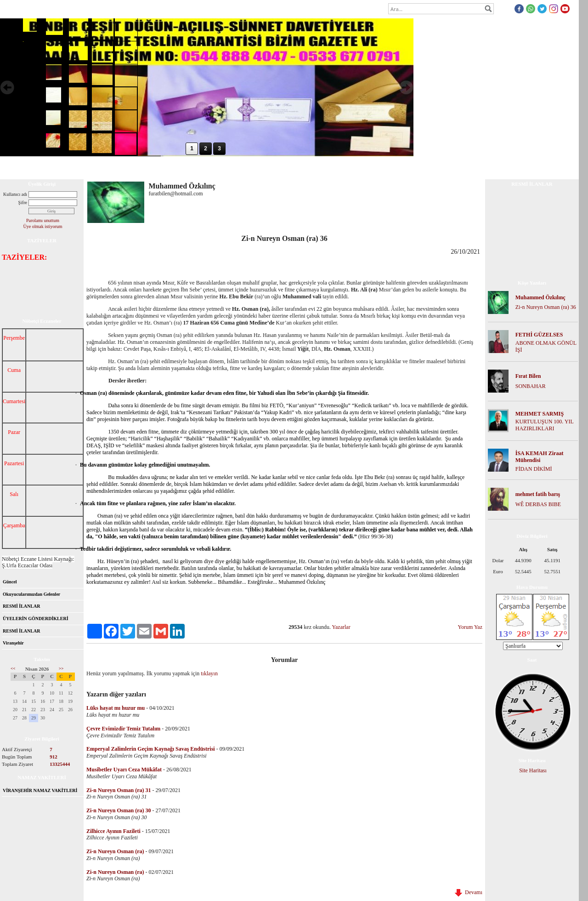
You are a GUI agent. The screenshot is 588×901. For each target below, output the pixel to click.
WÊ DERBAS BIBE (538, 504)
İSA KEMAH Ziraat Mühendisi (540, 457)
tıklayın (209, 673)
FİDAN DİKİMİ (534, 469)
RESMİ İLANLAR (21, 606)
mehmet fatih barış (538, 494)
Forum (85, 167)
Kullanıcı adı (15, 194)
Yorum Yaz (470, 627)
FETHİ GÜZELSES (539, 335)
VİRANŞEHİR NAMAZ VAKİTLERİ (40, 790)
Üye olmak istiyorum (43, 226)
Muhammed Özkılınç (540, 297)
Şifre (23, 202)
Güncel (10, 582)
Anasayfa (17, 167)
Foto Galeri (153, 167)
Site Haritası (533, 770)
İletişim (227, 167)
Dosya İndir (116, 167)
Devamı (469, 892)
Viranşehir (13, 643)
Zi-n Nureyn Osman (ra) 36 (546, 307)
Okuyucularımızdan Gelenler (31, 594)
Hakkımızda (52, 167)
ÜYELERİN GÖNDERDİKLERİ (36, 619)
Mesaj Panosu (192, 167)
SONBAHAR (531, 386)
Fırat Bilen (528, 376)
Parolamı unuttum (43, 220)
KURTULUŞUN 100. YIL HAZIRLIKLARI (545, 425)
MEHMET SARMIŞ (540, 414)
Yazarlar (341, 627)
